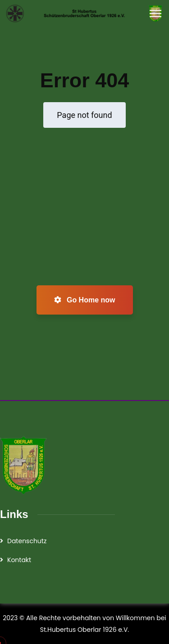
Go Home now (85, 300)
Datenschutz (27, 541)
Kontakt (19, 560)
